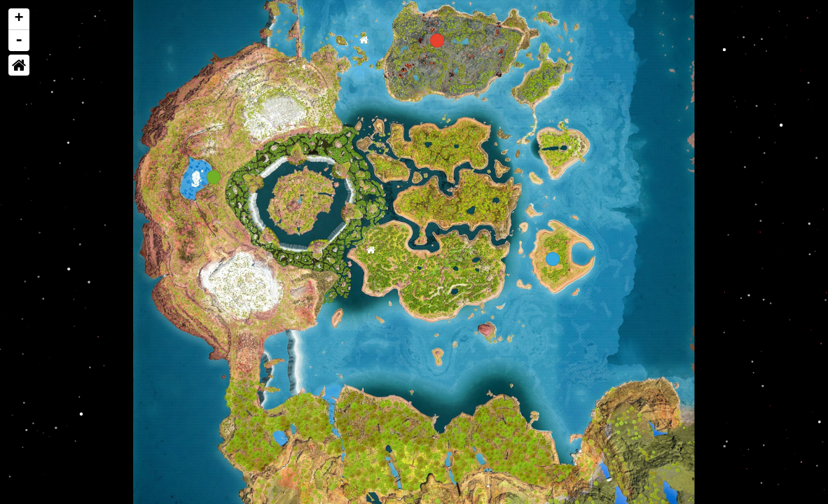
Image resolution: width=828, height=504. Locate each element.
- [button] (19, 41)
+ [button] (20, 19)
